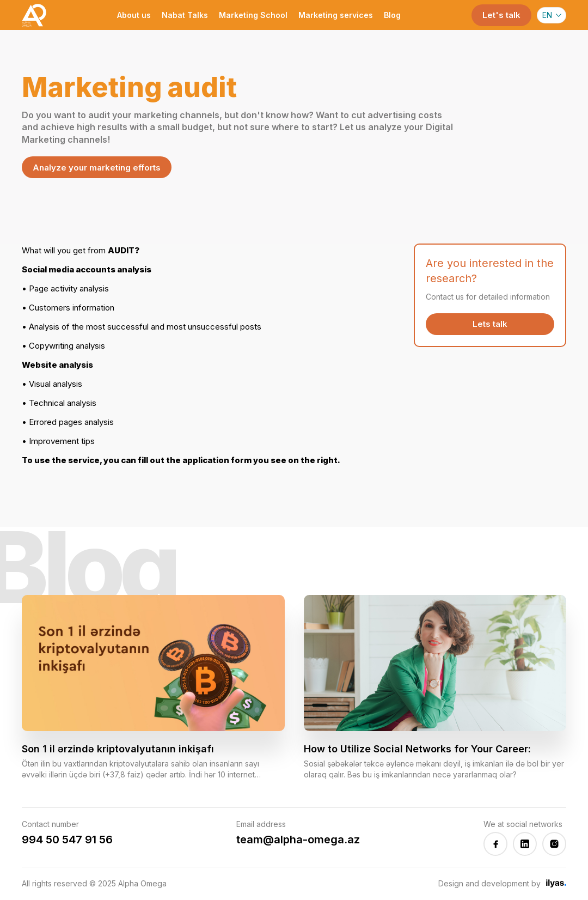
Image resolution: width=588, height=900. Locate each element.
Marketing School (253, 15)
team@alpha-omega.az (298, 840)
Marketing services (336, 15)
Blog (392, 15)
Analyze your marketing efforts (97, 168)
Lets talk (490, 324)
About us (134, 15)
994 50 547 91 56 (67, 840)
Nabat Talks (185, 15)
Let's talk (501, 15)
